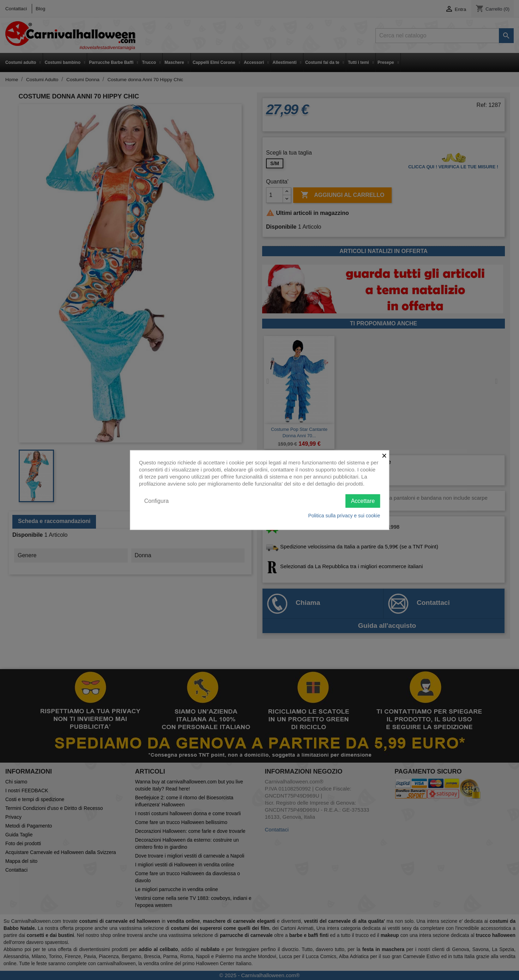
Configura (156, 501)
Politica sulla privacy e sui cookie (344, 516)
